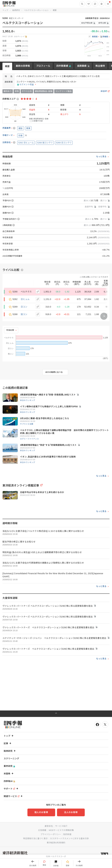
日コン (24, 307)
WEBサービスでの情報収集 (61, 830)
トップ (5, 10)
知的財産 (67, 834)
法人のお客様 (71, 812)
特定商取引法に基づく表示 (35, 839)
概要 (7, 66)
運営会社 (49, 826)
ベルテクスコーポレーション (36, 10)
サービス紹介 (61, 826)
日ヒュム (25, 299)
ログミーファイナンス (29, 439)
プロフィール (43, 66)
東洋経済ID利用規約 (56, 843)
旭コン (24, 314)
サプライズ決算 (27, 424)
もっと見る (101, 157)
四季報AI (9, 781)
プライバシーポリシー (51, 834)
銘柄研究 (16, 10)
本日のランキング (28, 400)
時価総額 (10, 330)
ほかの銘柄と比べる (54, 372)
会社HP (104, 91)
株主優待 (100, 66)
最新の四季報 (23, 66)
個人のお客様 (41, 812)
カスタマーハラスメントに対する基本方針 (69, 839)
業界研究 (9, 766)
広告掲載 (42, 830)
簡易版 (95, 37)
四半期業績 (62, 66)
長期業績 (82, 66)
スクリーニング (11, 759)
